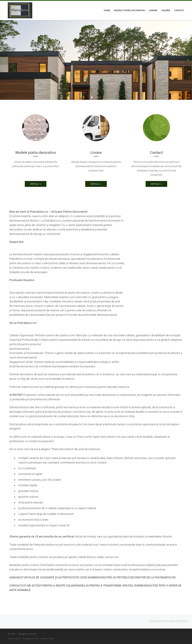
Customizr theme (46, 639)
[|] (20, 10)
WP (19, 639)
